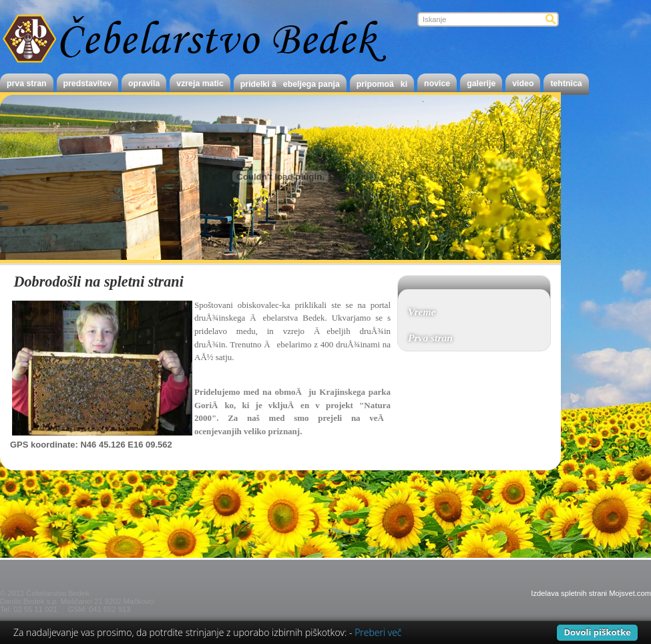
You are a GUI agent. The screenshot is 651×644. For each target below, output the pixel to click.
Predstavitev (88, 84)
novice (437, 84)
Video (523, 84)
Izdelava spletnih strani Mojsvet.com (591, 593)
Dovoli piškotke (597, 632)
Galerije (481, 84)
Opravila (144, 84)
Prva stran (27, 84)
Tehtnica (566, 84)
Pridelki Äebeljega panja (290, 84)
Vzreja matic (200, 84)
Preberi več (378, 632)
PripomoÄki (382, 84)
